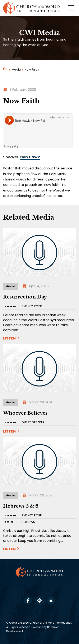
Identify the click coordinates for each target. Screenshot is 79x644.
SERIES (9, 522)
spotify (39, 600)
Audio (11, 286)
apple (51, 600)
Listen (9, 338)
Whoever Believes (25, 413)
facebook (28, 600)
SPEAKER (10, 306)
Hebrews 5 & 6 (21, 506)
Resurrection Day (25, 297)
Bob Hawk (30, 157)
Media (16, 70)
